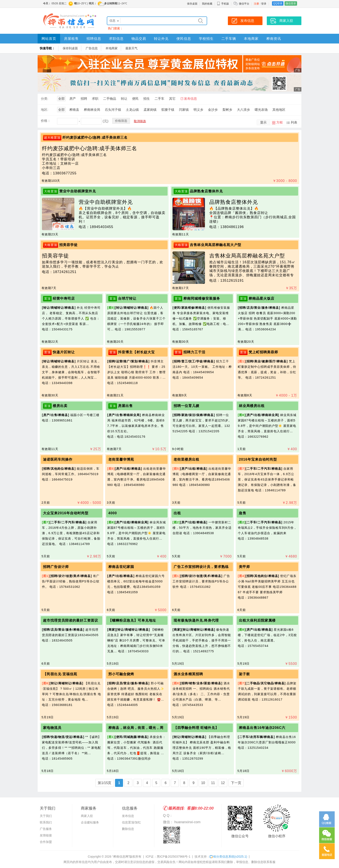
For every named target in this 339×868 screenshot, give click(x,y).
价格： (46, 121)
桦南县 (74, 110)
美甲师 (244, 567)
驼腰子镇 (168, 110)
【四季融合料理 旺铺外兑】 (196, 728)
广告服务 (46, 829)
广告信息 (92, 48)
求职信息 (116, 39)
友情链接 (46, 835)
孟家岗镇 (150, 110)
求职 (95, 99)
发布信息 (190, 99)
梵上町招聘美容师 (263, 352)
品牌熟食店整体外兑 (206, 191)
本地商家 (251, 39)
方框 (280, 122)
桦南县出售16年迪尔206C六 (262, 728)
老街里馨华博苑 (121, 459)
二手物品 (110, 99)
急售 (243, 513)
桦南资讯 (274, 39)
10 (203, 783)
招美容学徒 (68, 245)
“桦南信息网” (121, 857)
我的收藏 (207, 4)
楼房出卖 (60, 406)
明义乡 (198, 110)
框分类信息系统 (228, 857)
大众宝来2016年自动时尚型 (66, 513)
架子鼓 (244, 674)
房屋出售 (125, 406)
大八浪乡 (243, 110)
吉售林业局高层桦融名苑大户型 (216, 245)
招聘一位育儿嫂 (186, 406)
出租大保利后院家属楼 (257, 620)
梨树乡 (227, 110)
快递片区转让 (64, 352)
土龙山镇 (132, 110)
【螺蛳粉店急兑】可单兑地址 (132, 620)
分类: (45, 99)
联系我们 (46, 822)
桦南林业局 (92, 110)
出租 (177, 513)
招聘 (84, 99)
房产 (73, 99)
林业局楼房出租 (252, 406)
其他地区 (279, 110)
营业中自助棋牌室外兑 (78, 191)
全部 (61, 99)
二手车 (159, 99)
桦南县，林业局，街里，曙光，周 (136, 728)
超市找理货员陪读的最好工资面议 (71, 620)
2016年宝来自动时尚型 (258, 459)
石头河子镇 (113, 110)
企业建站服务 (90, 822)
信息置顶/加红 (131, 822)
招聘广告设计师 (56, 567)
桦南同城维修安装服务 (202, 298)
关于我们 (46, 816)
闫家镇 (184, 110)
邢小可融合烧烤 (121, 674)
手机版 (223, 4)
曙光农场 (261, 110)
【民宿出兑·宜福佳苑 (60, 674)
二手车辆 (229, 39)
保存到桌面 (70, 48)
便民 (135, 99)
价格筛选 (121, 121)
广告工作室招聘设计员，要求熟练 (201, 567)
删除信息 (128, 829)
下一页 (236, 783)
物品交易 (139, 39)
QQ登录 (278, 3)
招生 (147, 99)
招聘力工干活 (194, 352)
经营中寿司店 (64, 298)
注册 (256, 4)
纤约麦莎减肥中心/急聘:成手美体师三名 (95, 137)
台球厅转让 (127, 298)
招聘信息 (94, 39)
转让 (124, 99)
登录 (264, 4)
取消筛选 (140, 121)
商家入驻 (87, 816)
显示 (263, 122)
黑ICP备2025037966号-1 (174, 857)
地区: (45, 110)
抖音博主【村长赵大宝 (136, 352)
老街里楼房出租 (186, 459)
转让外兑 (161, 39)
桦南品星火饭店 (261, 298)
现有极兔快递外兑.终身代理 (196, 620)
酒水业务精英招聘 (188, 674)
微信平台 (244, 4)
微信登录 (291, 3)
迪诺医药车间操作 (58, 459)
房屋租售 (71, 39)
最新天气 (131, 48)
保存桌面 (192, 4)
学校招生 (206, 39)
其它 (172, 99)
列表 (294, 122)
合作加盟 (46, 842)
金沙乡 (213, 110)
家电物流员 (52, 728)
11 (213, 783)
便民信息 (184, 39)
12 (223, 783)
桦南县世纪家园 (121, 567)
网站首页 (49, 39)
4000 (113, 513)
